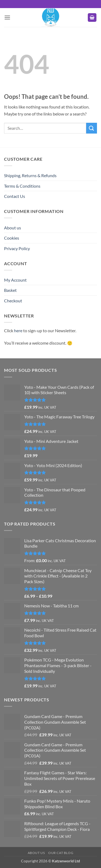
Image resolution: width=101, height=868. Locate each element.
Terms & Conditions (22, 186)
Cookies (12, 238)
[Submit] (92, 128)
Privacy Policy (17, 248)
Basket (10, 290)
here (18, 330)
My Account (15, 280)
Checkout (13, 301)
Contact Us (15, 196)
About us (13, 228)
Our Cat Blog (61, 853)
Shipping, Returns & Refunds (30, 175)
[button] (7, 17)
